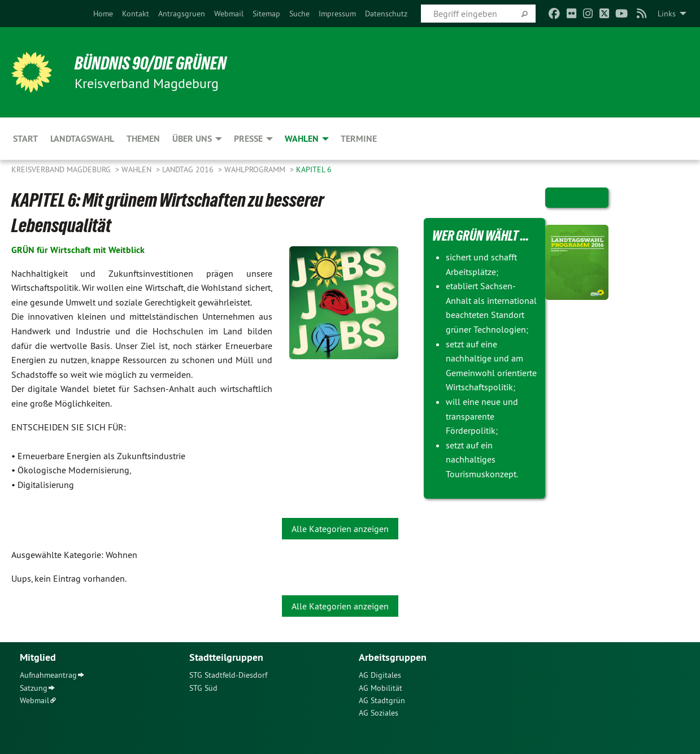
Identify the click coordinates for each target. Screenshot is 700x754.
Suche (299, 14)
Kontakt (136, 14)
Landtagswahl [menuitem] (82, 139)
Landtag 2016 (189, 169)
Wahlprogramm (256, 169)
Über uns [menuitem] (192, 139)
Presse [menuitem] (248, 139)
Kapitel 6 (314, 169)
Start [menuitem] (25, 139)
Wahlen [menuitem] (302, 139)
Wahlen (138, 169)
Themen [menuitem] (143, 139)
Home (103, 14)
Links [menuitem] (667, 14)
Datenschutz (386, 14)
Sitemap (266, 14)
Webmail (229, 14)
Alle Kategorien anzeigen (340, 529)
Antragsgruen (182, 14)
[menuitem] (103, 14)
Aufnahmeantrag (48, 675)
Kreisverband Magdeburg (62, 169)
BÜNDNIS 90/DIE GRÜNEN (151, 63)
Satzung (34, 688)
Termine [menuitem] (359, 139)
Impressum (337, 14)
